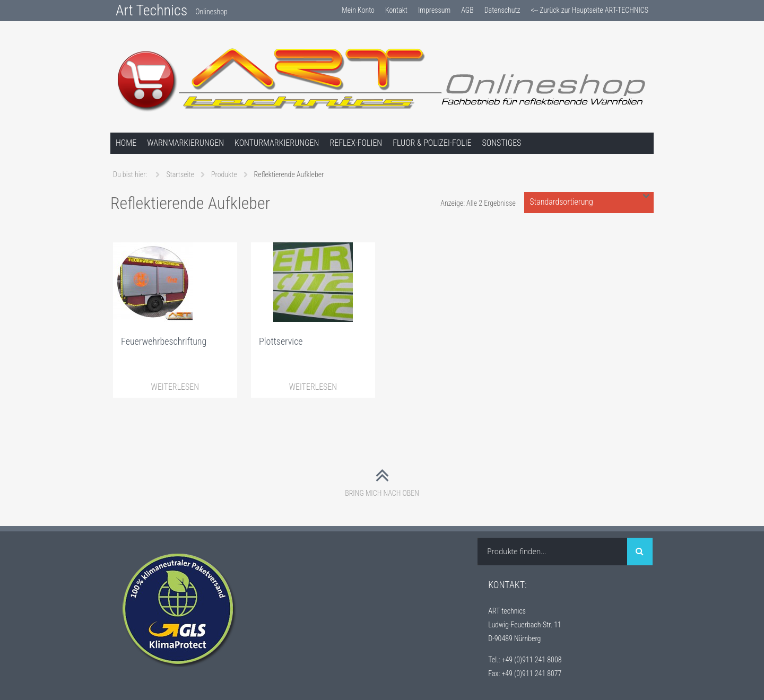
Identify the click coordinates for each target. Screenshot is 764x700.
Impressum (434, 10)
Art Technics (151, 10)
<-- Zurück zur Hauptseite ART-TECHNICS (590, 10)
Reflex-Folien (356, 143)
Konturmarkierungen (277, 143)
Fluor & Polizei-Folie (432, 143)
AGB (467, 10)
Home (126, 143)
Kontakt (396, 10)
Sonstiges (502, 143)
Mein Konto (358, 10)
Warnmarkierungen (185, 143)
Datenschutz (502, 10)
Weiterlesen (175, 387)
